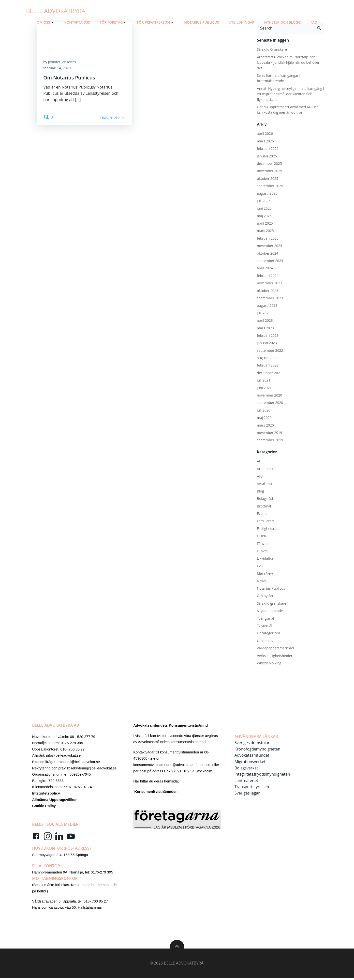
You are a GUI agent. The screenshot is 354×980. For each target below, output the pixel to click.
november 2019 (269, 432)
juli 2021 (263, 380)
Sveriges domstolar (252, 744)
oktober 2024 (267, 253)
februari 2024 (267, 275)
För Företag (114, 22)
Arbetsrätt (265, 468)
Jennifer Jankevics (63, 62)
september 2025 (270, 185)
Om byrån (264, 595)
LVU (260, 565)
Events (262, 513)
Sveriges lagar (247, 794)
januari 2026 (266, 156)
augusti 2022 (267, 357)
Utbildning (265, 640)
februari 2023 (267, 335)
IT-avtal (262, 543)
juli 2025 (263, 200)
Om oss (46, 22)
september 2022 (270, 350)
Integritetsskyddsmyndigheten (263, 775)
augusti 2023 (267, 305)
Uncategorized (268, 633)
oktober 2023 (267, 290)
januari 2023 (266, 342)
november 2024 (269, 245)
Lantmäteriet (247, 781)
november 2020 (269, 395)
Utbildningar (241, 22)
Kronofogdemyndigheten (258, 750)
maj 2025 (264, 215)
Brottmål (263, 506)
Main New (264, 573)
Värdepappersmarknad (275, 648)
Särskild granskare (271, 603)
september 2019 (270, 440)
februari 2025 (267, 238)
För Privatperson (156, 22)
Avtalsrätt (264, 483)
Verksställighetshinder (274, 655)
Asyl (260, 476)
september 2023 (270, 298)
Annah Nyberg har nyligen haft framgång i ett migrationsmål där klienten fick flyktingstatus (290, 93)
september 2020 (270, 402)
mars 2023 (265, 328)
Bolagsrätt (265, 498)
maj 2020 (264, 417)
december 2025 (269, 163)
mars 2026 (265, 141)
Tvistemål (264, 625)
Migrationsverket (250, 762)
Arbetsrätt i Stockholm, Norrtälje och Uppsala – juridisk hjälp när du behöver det (288, 62)
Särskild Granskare (271, 49)
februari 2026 (267, 148)
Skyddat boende (269, 610)
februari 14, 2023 (58, 69)
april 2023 (264, 320)
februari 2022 (267, 365)
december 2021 (269, 372)
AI (258, 461)
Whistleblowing (269, 663)
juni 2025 (264, 208)
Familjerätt (265, 521)
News (261, 580)
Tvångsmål (265, 618)
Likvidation (265, 558)
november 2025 (269, 170)
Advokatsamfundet (252, 756)
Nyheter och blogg (282, 22)
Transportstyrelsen (252, 788)
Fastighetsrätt (267, 528)
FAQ (314, 22)
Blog (260, 491)
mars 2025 (265, 230)
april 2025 (264, 223)
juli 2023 (263, 313)
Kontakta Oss (77, 22)
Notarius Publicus (201, 22)
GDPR (261, 535)
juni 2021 (264, 387)
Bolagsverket (247, 769)
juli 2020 (263, 410)
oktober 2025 (267, 178)
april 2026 (264, 133)
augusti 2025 (267, 193)
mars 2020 (265, 425)
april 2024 (264, 268)
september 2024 (270, 260)
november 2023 (269, 283)
